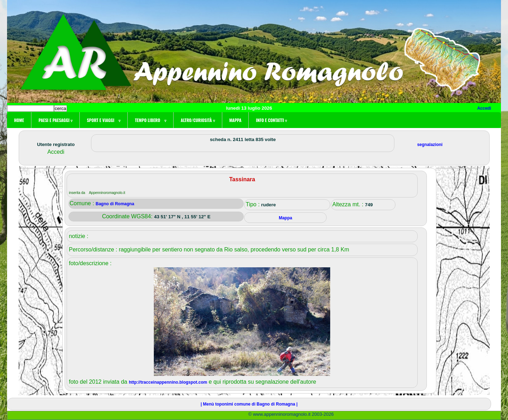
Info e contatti (271, 120)
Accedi (484, 108)
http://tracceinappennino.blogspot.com (168, 382)
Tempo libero (150, 120)
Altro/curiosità (198, 120)
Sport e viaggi (104, 120)
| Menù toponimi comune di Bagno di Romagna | (249, 404)
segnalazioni (430, 145)
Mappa (235, 120)
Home (19, 120)
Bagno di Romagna (115, 204)
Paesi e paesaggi (55, 120)
